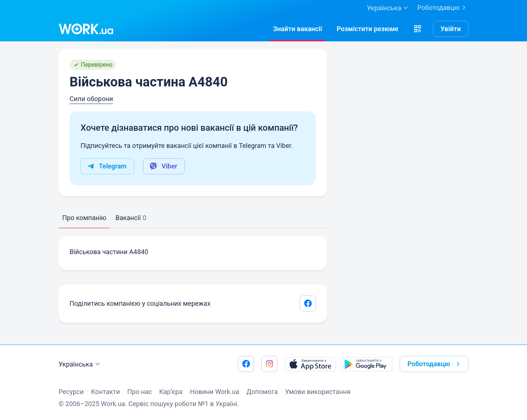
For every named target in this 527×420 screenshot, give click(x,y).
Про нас (140, 392)
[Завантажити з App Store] (310, 364)
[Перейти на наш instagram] (269, 364)
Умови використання (318, 392)
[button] (418, 29)
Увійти (451, 29)
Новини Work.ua (215, 392)
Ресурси (71, 392)
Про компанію (84, 218)
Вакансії (131, 218)
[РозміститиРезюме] (368, 29)
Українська (80, 364)
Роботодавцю (443, 8)
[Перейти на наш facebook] (246, 364)
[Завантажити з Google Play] (367, 364)
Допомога (262, 392)
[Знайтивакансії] (298, 29)
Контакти (106, 392)
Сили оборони (91, 99)
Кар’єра (171, 392)
